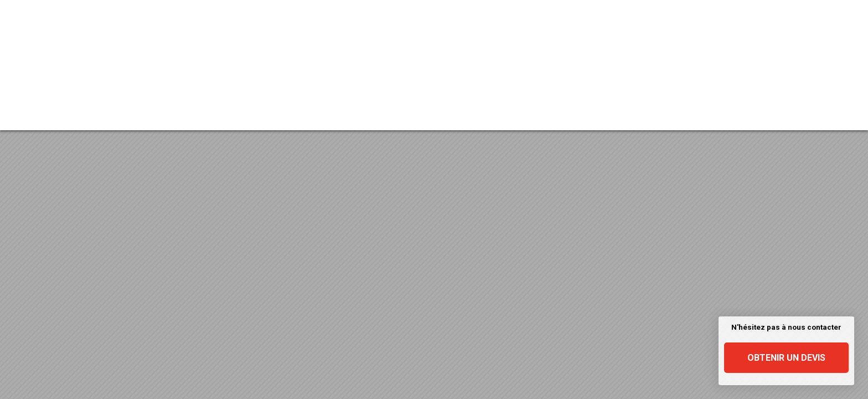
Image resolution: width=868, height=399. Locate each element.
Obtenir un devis (786, 358)
